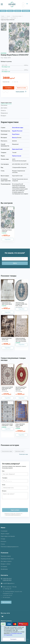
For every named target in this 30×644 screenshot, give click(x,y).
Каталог (8, 16)
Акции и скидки (5, 534)
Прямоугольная (17, 156)
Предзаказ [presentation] (4, 113)
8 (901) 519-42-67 (7, 579)
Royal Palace (13, 18)
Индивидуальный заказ (7, 559)
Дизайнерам (4, 569)
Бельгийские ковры (17, 16)
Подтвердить (13, 639)
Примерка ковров (6, 556)
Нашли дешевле (20, 92)
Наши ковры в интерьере (8, 536)
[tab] (15, 103)
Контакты (3, 541)
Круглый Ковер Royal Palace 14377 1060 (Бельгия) (21, 389)
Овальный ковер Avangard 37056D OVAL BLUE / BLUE (21, 304)
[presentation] (14, 503)
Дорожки (18, 11)
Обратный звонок (6, 602)
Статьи (3, 544)
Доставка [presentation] (4, 108)
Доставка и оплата (6, 561)
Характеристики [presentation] (6, 103)
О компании (4, 531)
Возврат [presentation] (3, 116)
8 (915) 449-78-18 (7, 580)
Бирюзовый (15, 149)
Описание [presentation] (4, 105)
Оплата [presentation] (3, 110)
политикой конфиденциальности (13, 515)
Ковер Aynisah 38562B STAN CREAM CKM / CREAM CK (7, 389)
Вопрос (4, 491)
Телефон (5, 478)
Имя (3, 471)
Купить (10, 88)
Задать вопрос (15, 510)
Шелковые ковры (20, 451)
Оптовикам (4, 567)
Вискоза (15, 138)
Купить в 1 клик (22, 88)
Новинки (10, 11)
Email (4, 485)
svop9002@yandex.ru (9, 583)
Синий (21, 149)
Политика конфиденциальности (10, 547)
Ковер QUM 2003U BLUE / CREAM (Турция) (20, 425)
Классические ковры (7, 451)
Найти (15, 263)
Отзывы (3, 539)
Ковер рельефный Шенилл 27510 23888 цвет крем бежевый (21, 340)
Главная (3, 16)
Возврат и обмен (6, 564)
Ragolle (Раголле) (5, 18)
